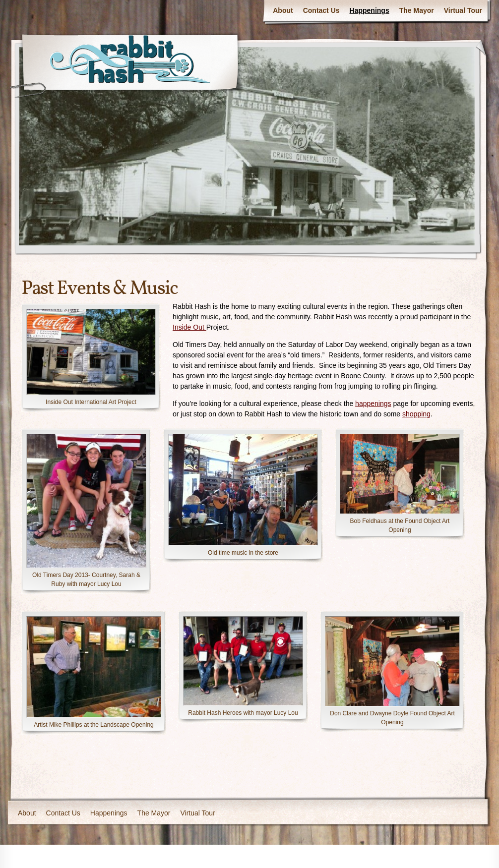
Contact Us (321, 10)
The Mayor (417, 10)
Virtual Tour (463, 10)
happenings (373, 404)
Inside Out (189, 327)
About (283, 10)
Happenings (370, 10)
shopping (416, 414)
